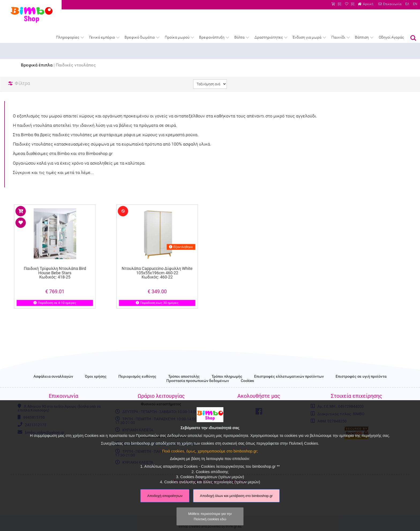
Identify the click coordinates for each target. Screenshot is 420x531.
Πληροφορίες (68, 37)
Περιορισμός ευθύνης (137, 377)
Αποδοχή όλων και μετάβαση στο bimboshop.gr (237, 496)
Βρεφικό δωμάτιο (140, 37)
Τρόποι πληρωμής (227, 377)
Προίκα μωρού (177, 37)
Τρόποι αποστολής (184, 377)
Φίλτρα (22, 83)
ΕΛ (407, 4)
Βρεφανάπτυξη (212, 37)
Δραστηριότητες (269, 37)
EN (415, 4)
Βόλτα (239, 37)
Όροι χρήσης (96, 377)
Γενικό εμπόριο (102, 37)
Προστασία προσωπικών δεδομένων (198, 381)
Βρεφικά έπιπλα (37, 65)
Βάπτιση (362, 37)
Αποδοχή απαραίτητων (165, 496)
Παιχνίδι (338, 37)
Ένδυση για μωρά (307, 37)
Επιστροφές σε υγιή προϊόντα (361, 377)
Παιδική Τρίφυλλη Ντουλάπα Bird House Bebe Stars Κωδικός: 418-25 (55, 267)
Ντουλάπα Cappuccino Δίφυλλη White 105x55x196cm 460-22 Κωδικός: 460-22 (157, 267)
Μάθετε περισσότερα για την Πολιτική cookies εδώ (210, 516)
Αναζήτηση (413, 38)
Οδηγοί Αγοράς (391, 37)
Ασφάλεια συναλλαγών (53, 377)
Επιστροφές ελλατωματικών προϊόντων (289, 377)
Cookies (247, 381)
